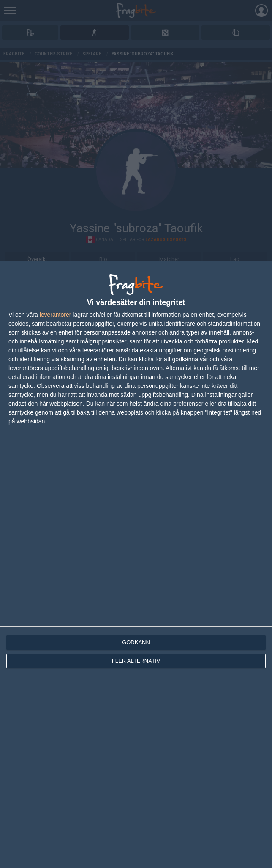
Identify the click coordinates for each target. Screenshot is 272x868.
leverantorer (56, 315)
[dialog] (136, 564)
